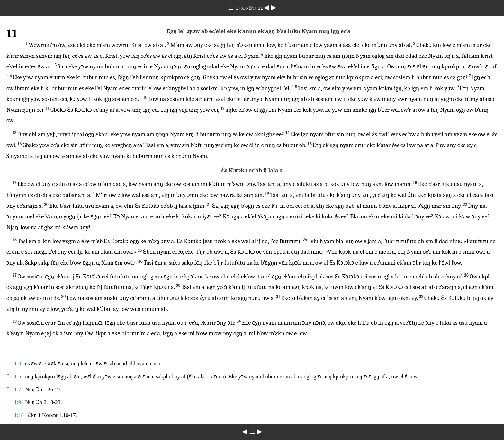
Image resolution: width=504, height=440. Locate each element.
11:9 (16, 402)
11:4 (16, 363)
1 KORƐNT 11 (250, 8)
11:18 (18, 415)
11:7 (16, 389)
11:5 (16, 377)
